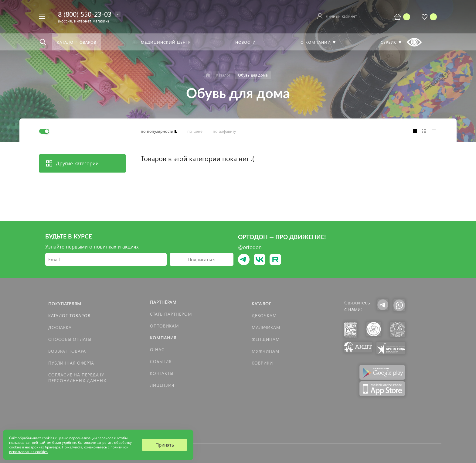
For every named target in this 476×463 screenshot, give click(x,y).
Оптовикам (165, 326)
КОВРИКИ (262, 363)
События (161, 361)
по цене (195, 131)
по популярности (157, 131)
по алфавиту (224, 131)
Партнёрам (163, 302)
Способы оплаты (70, 339)
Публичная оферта (71, 363)
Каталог (262, 304)
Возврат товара (67, 351)
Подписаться (202, 259)
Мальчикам (266, 327)
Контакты (162, 373)
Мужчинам (266, 351)
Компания (163, 338)
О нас (157, 350)
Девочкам (264, 316)
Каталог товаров (69, 316)
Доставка (60, 327)
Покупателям (65, 304)
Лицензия (162, 385)
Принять (165, 445)
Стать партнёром (171, 314)
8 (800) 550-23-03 (85, 14)
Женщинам (266, 339)
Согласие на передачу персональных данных (77, 378)
